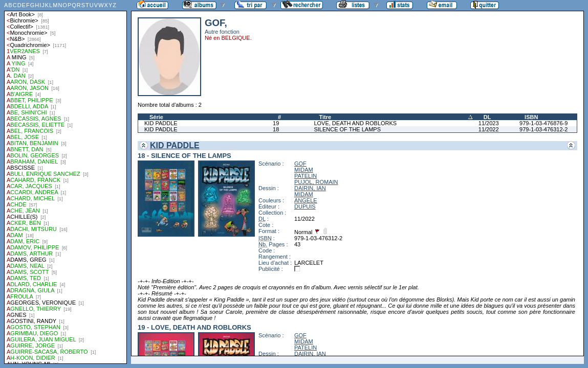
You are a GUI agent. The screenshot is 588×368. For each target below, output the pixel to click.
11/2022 (489, 129)
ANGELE (306, 200)
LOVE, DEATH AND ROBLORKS (355, 123)
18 (276, 129)
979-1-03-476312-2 (543, 129)
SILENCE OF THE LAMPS (347, 129)
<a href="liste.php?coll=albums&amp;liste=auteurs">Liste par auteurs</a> (66, 182)
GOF (300, 164)
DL (487, 117)
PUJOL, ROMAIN (316, 182)
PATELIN (306, 176)
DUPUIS (305, 206)
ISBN (531, 117)
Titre (325, 117)
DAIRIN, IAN (310, 188)
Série (156, 117)
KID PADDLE (161, 123)
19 (276, 123)
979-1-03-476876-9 (543, 123)
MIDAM (304, 170)
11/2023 (489, 123)
